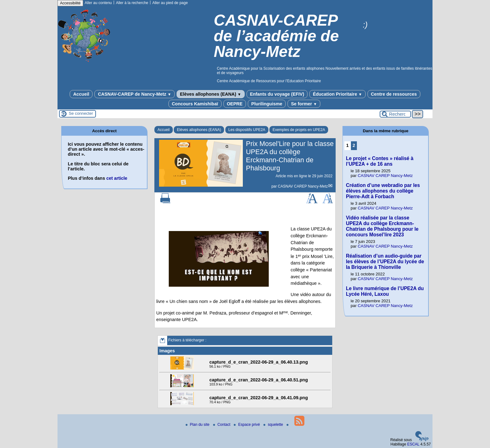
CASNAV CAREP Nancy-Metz (303, 186)
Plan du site (198, 425)
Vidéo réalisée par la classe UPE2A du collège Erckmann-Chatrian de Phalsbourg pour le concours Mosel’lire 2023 (382, 226)
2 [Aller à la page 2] (354, 145)
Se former (304, 104)
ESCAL (413, 444)
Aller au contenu (98, 3)
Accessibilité (70, 3)
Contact (222, 425)
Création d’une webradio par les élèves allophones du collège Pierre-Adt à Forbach (383, 191)
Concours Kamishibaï (195, 104)
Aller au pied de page (170, 3)
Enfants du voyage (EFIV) (277, 94)
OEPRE (235, 104)
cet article (117, 178)
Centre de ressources (394, 94)
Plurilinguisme (267, 104)
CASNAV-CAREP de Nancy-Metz (134, 94)
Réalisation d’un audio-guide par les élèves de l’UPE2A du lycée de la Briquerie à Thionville (385, 262)
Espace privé (247, 425)
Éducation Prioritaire (337, 94)
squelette (274, 425)
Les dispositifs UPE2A (247, 130)
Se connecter (81, 113)
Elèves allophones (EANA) (211, 94)
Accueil (81, 94)
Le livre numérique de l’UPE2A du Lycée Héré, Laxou (385, 291)
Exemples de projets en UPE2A (299, 130)
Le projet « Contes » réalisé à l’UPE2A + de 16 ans (380, 161)
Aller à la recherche (132, 3)
